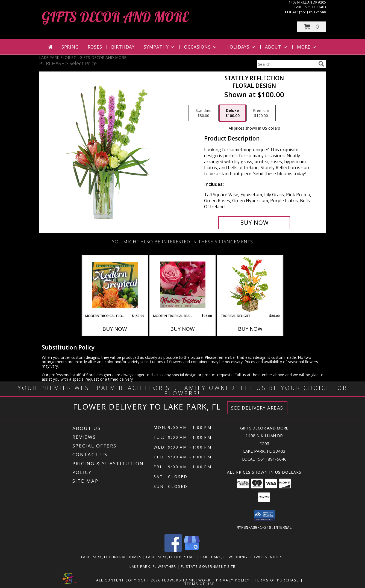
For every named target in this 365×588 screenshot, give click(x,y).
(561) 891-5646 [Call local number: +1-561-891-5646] (312, 12)
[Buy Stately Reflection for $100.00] (254, 223)
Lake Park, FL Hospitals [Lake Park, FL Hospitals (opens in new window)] (171, 557)
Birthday (123, 47)
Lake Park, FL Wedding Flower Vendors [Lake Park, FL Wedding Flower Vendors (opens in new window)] (242, 557)
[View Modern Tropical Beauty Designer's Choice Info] (183, 285)
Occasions (201, 47)
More (307, 47)
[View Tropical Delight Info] (250, 285)
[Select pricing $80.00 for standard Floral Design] (204, 113)
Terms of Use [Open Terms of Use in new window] (200, 583)
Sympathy (159, 47)
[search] (321, 64)
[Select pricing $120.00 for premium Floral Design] (261, 113)
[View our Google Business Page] (192, 550)
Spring (70, 47)
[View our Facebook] (173, 550)
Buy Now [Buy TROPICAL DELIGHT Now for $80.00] (250, 329)
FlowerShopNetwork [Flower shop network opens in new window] (186, 580)
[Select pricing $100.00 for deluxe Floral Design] (232, 113)
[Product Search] (287, 64)
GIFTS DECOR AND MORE (115, 17)
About (276, 47)
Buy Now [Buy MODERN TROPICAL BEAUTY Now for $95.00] (182, 329)
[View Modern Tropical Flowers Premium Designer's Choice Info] (115, 285)
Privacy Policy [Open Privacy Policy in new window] (233, 580)
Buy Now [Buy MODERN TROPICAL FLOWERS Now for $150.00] (115, 329)
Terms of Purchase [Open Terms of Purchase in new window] (277, 580)
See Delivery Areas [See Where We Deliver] (257, 408)
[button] (311, 27)
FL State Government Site (208, 566)
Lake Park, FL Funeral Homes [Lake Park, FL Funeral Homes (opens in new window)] (111, 557)
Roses (95, 47)
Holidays (241, 47)
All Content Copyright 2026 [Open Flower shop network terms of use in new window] (128, 580)
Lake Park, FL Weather (153, 566)
